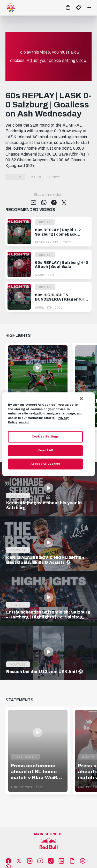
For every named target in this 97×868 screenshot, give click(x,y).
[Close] (81, 398)
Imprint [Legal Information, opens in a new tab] (24, 422)
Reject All (45, 450)
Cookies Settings (45, 436)
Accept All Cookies (45, 464)
